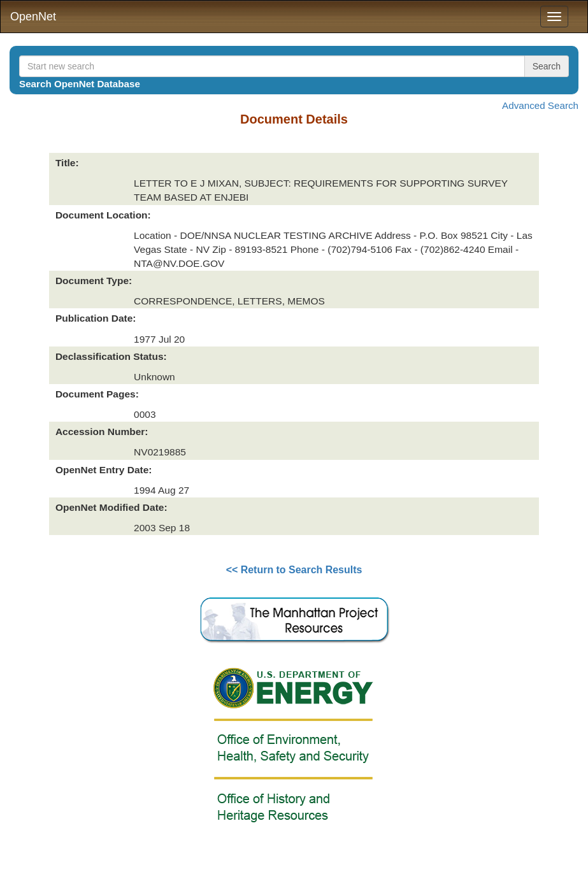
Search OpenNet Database (80, 84)
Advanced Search (540, 105)
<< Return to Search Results (294, 570)
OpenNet (33, 17)
